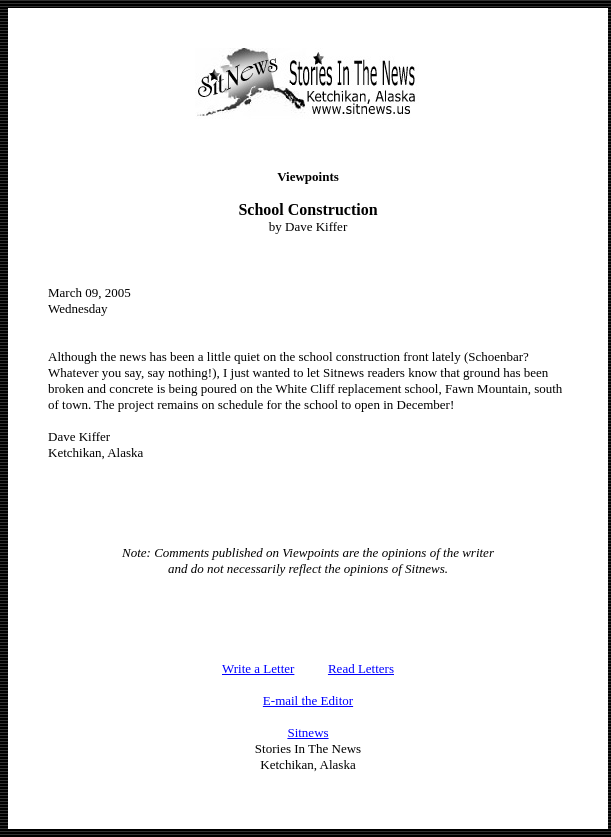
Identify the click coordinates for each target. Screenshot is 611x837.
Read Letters (361, 668)
